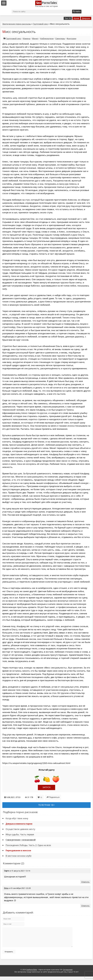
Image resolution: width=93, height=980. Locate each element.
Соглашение (68, 973)
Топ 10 (68, 18)
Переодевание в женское (18, 850)
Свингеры (60, 38)
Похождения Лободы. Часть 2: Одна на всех (28, 845)
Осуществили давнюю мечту (20, 829)
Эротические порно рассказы (17, 24)
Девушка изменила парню (19, 824)
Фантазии (71, 38)
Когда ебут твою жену (17, 818)
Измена (27, 38)
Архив (76, 18)
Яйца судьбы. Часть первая (20, 834)
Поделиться (53, 797)
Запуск (47, 787)
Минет (35, 38)
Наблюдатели (47, 38)
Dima (6, 888)
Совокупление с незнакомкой (21, 840)
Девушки (86, 18)
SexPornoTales (32, 973)
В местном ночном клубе (19, 856)
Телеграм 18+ (47, 805)
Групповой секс (40, 24)
